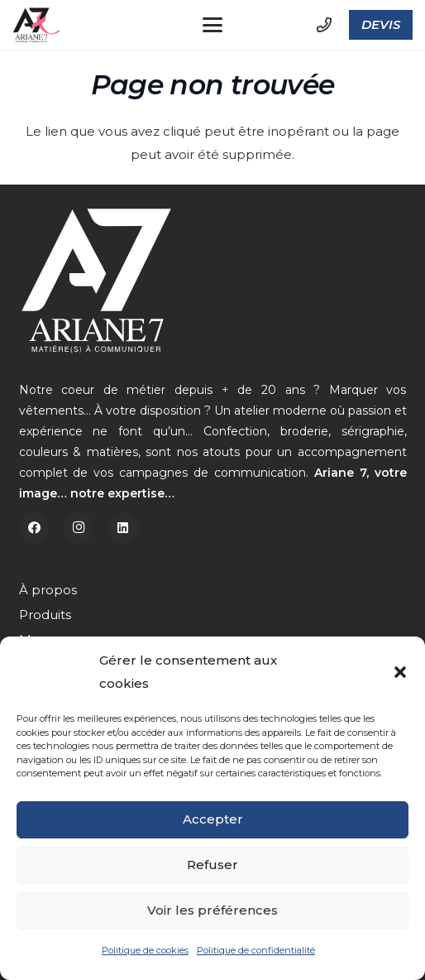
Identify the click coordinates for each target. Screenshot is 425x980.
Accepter (213, 821)
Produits (45, 615)
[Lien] (324, 25)
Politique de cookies (145, 952)
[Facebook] (35, 528)
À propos (48, 590)
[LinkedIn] (123, 528)
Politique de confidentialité (256, 952)
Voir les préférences (212, 912)
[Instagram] (79, 528)
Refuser (212, 866)
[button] (400, 674)
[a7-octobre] (38, 25)
